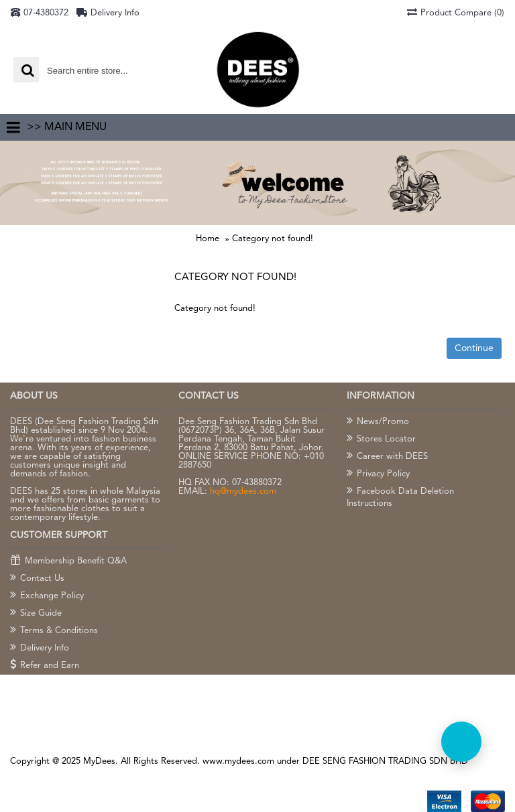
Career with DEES (387, 457)
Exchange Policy (47, 596)
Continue (474, 348)
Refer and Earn (45, 666)
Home (208, 239)
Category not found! (273, 239)
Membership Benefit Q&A (68, 561)
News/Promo (378, 422)
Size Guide (36, 614)
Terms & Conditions (54, 631)
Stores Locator (381, 439)
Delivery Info (40, 649)
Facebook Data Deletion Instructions (400, 497)
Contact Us (37, 579)
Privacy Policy (378, 474)
